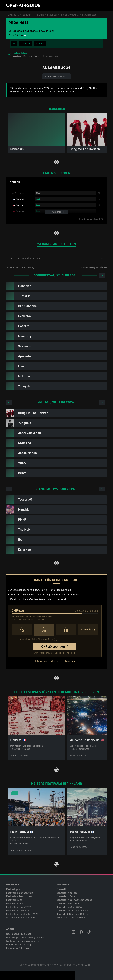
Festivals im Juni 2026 (19, 906)
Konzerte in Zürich (67, 892)
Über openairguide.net (19, 933)
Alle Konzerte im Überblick (71, 917)
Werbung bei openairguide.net (23, 940)
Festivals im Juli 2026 (18, 910)
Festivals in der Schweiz (19, 892)
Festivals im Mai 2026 (18, 903)
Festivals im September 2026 (22, 914)
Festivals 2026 (14, 899)
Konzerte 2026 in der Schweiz (73, 914)
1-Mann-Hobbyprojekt (58, 590)
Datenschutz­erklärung (19, 944)
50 (66, 629)
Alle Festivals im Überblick (21, 917)
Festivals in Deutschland (20, 896)
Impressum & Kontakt (18, 948)
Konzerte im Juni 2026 (69, 906)
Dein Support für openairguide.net (25, 937)
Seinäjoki (19, 35)
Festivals (27, 15)
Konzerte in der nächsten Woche (74, 899)
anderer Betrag (88, 630)
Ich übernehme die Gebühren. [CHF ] (36, 639)
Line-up (25, 44)
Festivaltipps (13, 889)
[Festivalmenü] (14, 44)
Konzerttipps (64, 889)
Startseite (13, 15)
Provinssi (52, 15)
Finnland (39, 15)
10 (22, 629)
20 (44, 629)
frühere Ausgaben (69, 15)
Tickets (40, 44)
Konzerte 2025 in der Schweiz (73, 910)
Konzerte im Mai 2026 (68, 903)
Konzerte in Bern (66, 896)
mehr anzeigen (56, 212)
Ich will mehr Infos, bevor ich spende (55, 660)
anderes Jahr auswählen (56, 77)
